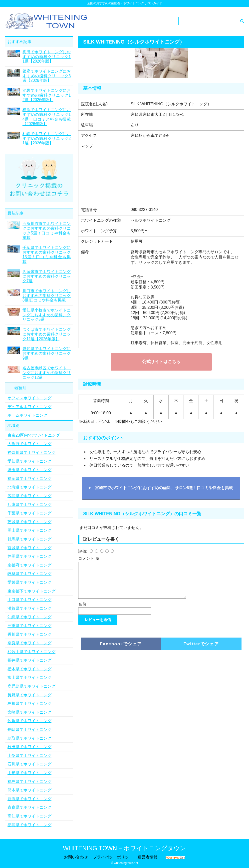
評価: (83, 551)
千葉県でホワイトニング (29, 513)
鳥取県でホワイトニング (29, 738)
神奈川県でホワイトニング (31, 453)
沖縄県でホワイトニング (29, 617)
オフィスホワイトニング (29, 398)
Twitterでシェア (201, 650)
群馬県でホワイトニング (29, 539)
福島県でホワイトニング (29, 782)
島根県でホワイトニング (29, 703)
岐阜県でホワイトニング (29, 574)
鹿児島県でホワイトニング (31, 686)
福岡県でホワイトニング (29, 479)
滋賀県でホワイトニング (29, 608)
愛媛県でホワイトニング (29, 582)
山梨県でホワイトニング (29, 756)
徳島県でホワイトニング (29, 825)
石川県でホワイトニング (29, 764)
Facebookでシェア (121, 650)
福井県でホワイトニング (29, 660)
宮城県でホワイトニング (29, 548)
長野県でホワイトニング (29, 695)
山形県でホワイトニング (29, 773)
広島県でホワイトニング (29, 496)
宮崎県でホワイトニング (29, 712)
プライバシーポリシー (113, 857)
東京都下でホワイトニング (31, 591)
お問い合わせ (76, 857)
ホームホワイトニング (27, 415)
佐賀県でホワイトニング (29, 721)
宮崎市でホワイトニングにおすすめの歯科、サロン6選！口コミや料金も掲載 (161, 488)
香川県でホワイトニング (29, 634)
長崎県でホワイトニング (29, 730)
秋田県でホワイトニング (29, 747)
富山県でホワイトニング (29, 677)
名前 (82, 610)
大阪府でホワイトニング (29, 444)
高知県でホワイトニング (29, 816)
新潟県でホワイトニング (29, 799)
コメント (89, 558)
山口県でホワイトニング (29, 600)
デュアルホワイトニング (29, 407)
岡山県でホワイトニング (29, 530)
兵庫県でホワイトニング (29, 505)
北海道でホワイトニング (29, 487)
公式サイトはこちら (161, 362)
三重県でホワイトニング (29, 626)
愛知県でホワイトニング (29, 461)
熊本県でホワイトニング (29, 790)
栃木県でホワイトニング (29, 669)
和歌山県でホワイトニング (31, 652)
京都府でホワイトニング (29, 565)
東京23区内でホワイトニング (34, 435)
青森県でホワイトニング (29, 807)
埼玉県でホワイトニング (29, 470)
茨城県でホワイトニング (29, 522)
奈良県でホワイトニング (29, 643)
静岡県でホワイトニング (29, 556)
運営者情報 (148, 857)
